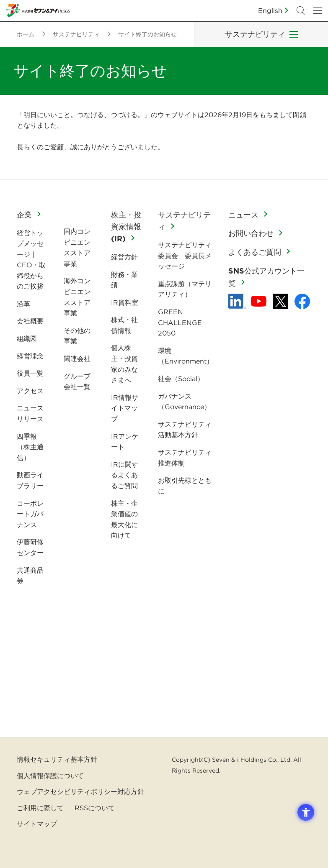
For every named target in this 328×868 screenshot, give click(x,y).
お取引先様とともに (185, 486)
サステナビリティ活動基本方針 (185, 430)
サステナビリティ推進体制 (185, 458)
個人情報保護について (50, 776)
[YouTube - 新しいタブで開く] (259, 301)
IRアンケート (125, 442)
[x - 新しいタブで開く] (280, 301)
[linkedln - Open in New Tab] (237, 301)
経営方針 (124, 257)
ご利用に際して (40, 808)
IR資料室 (125, 302)
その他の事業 (77, 336)
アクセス (30, 391)
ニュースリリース (30, 413)
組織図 (27, 338)
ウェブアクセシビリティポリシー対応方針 (80, 791)
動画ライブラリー (30, 480)
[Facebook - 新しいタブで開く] (302, 301)
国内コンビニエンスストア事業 (77, 247)
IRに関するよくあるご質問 (125, 475)
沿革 (23, 304)
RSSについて (95, 808)
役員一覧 (30, 373)
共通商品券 (30, 576)
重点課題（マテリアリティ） (185, 289)
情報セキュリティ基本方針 (57, 759)
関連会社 (77, 358)
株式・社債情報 (124, 325)
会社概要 (30, 321)
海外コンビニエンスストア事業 (77, 297)
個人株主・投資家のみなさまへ (124, 364)
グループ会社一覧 (77, 382)
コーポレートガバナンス (30, 514)
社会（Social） (181, 379)
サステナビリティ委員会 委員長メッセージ (185, 255)
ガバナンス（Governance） (184, 402)
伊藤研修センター (30, 547)
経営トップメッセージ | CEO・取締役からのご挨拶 (31, 259)
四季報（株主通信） (30, 447)
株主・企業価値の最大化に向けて (124, 519)
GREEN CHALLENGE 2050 (180, 322)
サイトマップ (37, 824)
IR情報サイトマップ (125, 408)
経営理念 (30, 356)
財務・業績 (124, 280)
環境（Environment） (186, 356)
